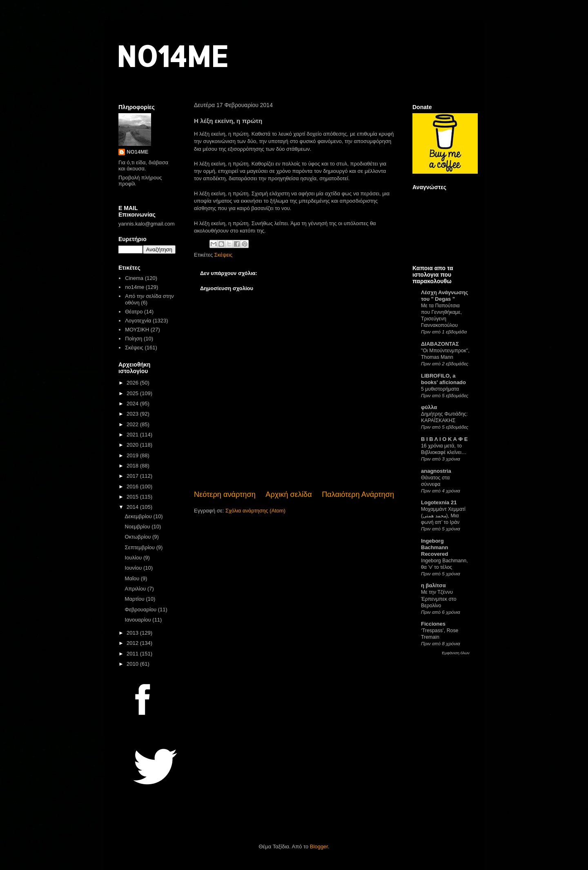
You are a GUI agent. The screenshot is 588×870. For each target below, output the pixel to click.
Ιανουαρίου (139, 620)
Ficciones (433, 624)
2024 (133, 404)
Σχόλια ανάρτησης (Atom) (255, 511)
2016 (133, 486)
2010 (133, 664)
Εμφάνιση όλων (456, 653)
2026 (133, 383)
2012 (133, 643)
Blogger (319, 847)
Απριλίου (136, 589)
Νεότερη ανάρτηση (225, 494)
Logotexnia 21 (439, 502)
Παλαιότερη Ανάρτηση (358, 494)
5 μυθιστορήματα (440, 389)
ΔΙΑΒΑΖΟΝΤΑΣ (440, 344)
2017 (133, 476)
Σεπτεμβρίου (141, 547)
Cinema (134, 278)
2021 (133, 435)
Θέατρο (134, 312)
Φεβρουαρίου (141, 609)
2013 (133, 633)
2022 (133, 424)
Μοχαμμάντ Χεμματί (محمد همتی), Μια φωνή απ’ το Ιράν (443, 516)
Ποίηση (134, 339)
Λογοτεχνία (138, 321)
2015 (133, 497)
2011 (133, 654)
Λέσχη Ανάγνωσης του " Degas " (444, 296)
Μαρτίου (136, 599)
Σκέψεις (224, 255)
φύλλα (429, 407)
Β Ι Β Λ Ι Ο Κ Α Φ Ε (444, 439)
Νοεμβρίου (138, 527)
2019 (133, 455)
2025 (133, 393)
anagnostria (436, 471)
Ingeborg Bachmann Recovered (434, 547)
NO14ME (172, 56)
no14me (135, 287)
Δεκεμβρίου (139, 516)
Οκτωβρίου (139, 537)
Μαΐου (133, 578)
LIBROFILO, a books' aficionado (443, 379)
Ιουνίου (134, 568)
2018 (133, 466)
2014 (133, 507)
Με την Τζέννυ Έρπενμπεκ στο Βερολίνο (439, 599)
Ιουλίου (134, 558)
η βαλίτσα (433, 585)
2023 (133, 414)
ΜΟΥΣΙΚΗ (137, 330)
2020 (133, 445)
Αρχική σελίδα (288, 494)
